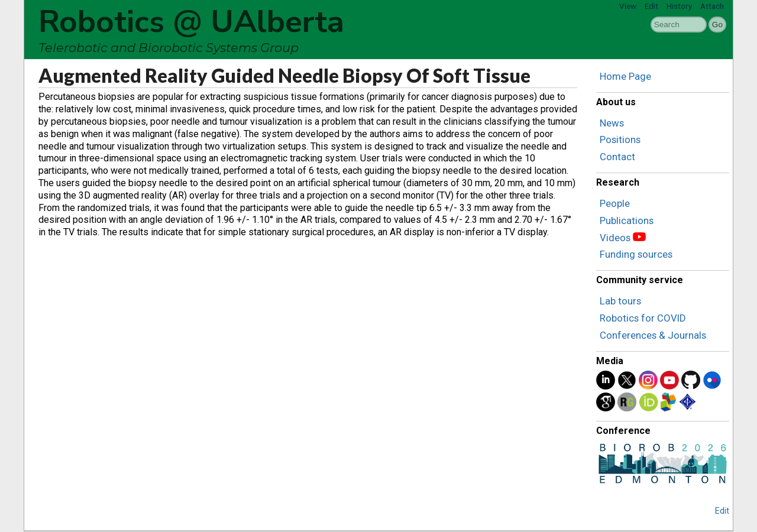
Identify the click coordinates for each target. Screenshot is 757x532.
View (628, 6)
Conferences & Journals (653, 335)
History (679, 6)
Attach (712, 6)
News (612, 123)
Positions (620, 140)
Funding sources (636, 254)
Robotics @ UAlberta (191, 22)
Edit (651, 6)
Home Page (625, 76)
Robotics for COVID (643, 318)
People (615, 203)
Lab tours (620, 301)
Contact (617, 157)
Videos (615, 238)
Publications (627, 220)
